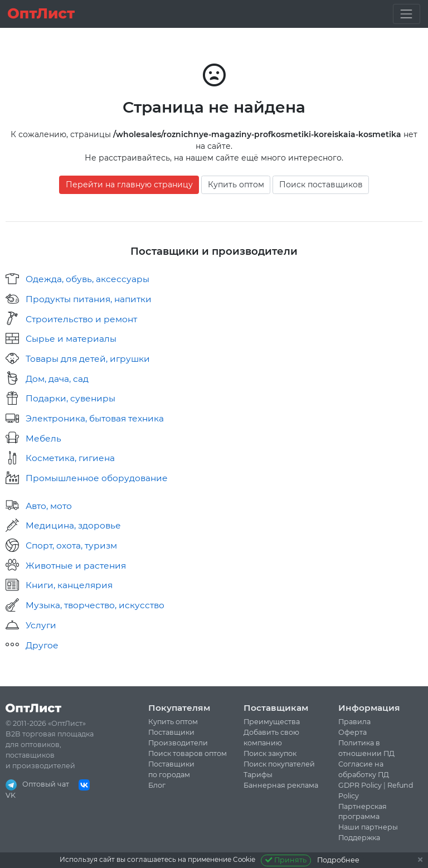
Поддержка (359, 838)
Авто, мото (49, 506)
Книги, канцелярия (69, 585)
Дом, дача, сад (57, 379)
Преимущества (272, 722)
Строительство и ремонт (81, 319)
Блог (157, 785)
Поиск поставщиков (321, 185)
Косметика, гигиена (70, 458)
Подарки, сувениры (70, 398)
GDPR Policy (360, 785)
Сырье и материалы (71, 339)
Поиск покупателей (279, 764)
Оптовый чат (37, 784)
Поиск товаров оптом (188, 753)
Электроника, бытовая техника (95, 418)
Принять (286, 860)
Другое (42, 645)
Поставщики (171, 732)
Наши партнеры (368, 827)
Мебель (43, 438)
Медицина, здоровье (73, 525)
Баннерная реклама (281, 785)
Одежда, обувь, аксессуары (87, 279)
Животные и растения (76, 566)
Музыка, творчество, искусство (95, 605)
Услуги (41, 625)
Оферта (352, 732)
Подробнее (338, 860)
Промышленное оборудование (97, 478)
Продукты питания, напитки (89, 299)
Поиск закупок (270, 753)
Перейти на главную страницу (129, 185)
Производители (178, 743)
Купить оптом (236, 185)
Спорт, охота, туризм (71, 545)
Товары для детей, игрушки (88, 359)
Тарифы (258, 775)
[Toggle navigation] (407, 14)
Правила (354, 722)
